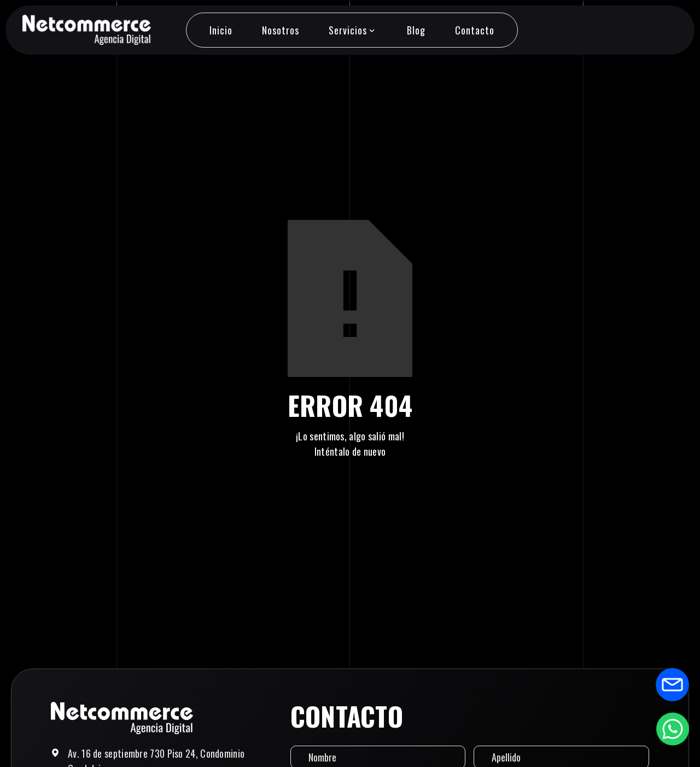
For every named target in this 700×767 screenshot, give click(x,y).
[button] (353, 30)
